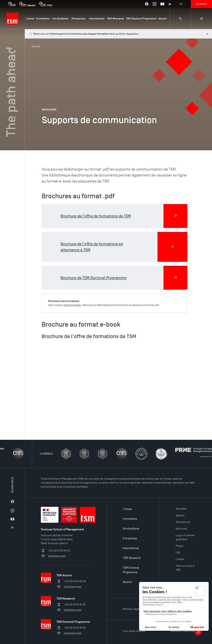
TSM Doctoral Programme (131, 570)
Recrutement (183, 522)
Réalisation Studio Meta (183, 631)
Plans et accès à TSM (185, 568)
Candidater (201, 4)
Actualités (181, 509)
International (131, 548)
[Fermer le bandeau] (207, 34)
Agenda (180, 515)
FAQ (178, 553)
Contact (180, 559)
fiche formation (72, 305)
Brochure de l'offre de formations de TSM (96, 216)
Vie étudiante (131, 529)
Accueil (36, 46)
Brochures (181, 529)
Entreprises (130, 538)
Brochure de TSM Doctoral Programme (94, 278)
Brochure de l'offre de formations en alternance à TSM (92, 247)
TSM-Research (132, 558)
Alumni (127, 582)
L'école (127, 509)
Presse (180, 546)
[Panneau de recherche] (180, 19)
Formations (130, 519)
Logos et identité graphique (185, 537)
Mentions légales (132, 609)
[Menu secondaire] (201, 19)
